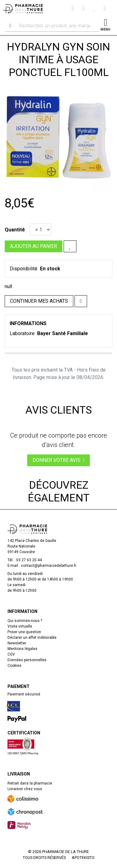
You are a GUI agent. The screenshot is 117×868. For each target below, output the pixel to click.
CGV (11, 654)
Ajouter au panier (34, 246)
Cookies (15, 666)
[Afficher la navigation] (106, 26)
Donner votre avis (59, 460)
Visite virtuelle (20, 626)
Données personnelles (27, 660)
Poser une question (24, 632)
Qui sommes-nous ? (25, 621)
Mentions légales (22, 649)
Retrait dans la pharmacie (30, 783)
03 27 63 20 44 (29, 560)
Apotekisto (83, 858)
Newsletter (17, 643)
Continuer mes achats (39, 301)
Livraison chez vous (25, 789)
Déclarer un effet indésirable (32, 638)
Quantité (15, 230)
